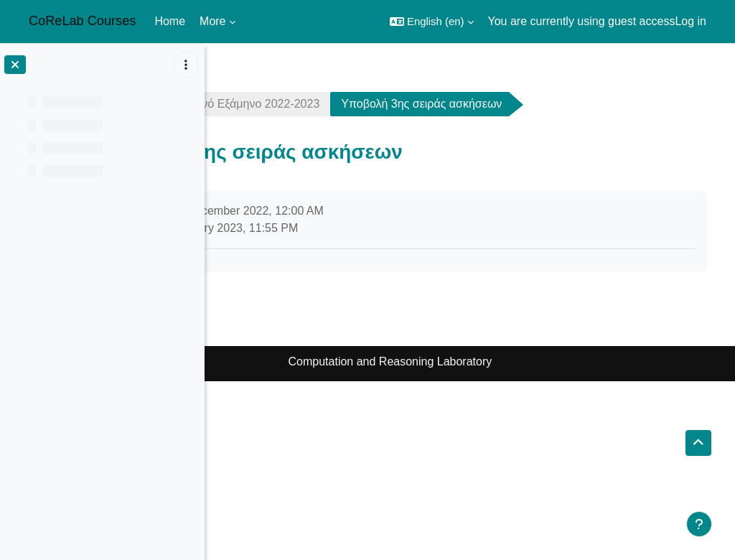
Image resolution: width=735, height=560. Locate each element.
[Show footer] (699, 524)
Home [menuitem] (170, 21)
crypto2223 (260, 104)
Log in (690, 21)
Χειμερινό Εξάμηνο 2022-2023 (402, 104)
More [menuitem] (212, 21)
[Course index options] (186, 65)
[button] (432, 22)
